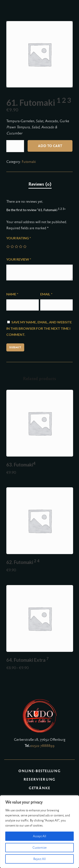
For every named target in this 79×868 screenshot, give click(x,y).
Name (12, 294)
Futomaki (29, 162)
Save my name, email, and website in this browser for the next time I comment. (39, 328)
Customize (39, 848)
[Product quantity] (15, 146)
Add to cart (50, 146)
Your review (19, 259)
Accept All (39, 836)
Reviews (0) (40, 184)
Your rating (19, 238)
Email (46, 294)
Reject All (39, 859)
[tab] (40, 184)
